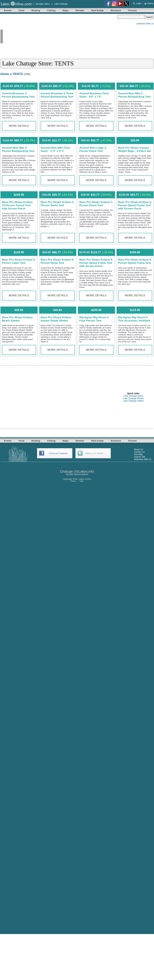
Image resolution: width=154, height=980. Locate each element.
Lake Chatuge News (133, 396)
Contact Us (139, 452)
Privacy (73, 481)
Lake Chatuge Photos (133, 398)
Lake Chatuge (61, 4)
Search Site (140, 457)
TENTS (18, 74)
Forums (133, 10)
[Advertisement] (59, 36)
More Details (19, 126)
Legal (81, 481)
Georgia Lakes (42, 4)
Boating (36, 10)
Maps (66, 10)
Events (8, 10)
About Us (139, 449)
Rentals (80, 10)
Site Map (138, 454)
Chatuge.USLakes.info (77, 472)
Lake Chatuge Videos (133, 401)
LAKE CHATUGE (75, 474)
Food (22, 10)
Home (149, 3)
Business (116, 10)
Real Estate (97, 10)
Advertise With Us (145, 24)
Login (138, 3)
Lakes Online (85, 479)
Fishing (51, 10)
